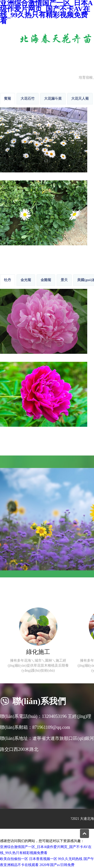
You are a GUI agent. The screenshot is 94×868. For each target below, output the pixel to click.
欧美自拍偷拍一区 (14, 859)
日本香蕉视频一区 (43, 859)
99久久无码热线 (70, 859)
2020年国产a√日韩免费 (57, 865)
